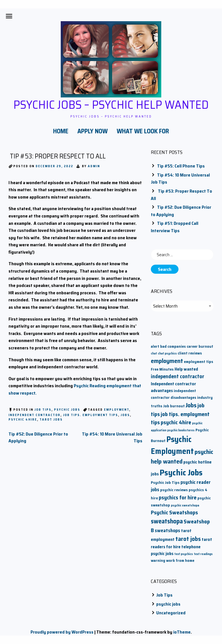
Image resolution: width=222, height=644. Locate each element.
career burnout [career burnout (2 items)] (200, 346)
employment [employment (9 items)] (167, 361)
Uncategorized (171, 613)
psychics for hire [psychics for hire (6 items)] (178, 498)
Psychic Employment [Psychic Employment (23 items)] (172, 445)
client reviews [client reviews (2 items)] (190, 353)
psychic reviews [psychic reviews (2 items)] (174, 490)
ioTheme (182, 632)
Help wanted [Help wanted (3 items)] (186, 369)
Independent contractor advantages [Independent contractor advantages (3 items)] (173, 387)
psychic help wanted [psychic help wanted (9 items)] (182, 457)
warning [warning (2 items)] (158, 561)
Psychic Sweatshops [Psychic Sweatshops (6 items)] (174, 513)
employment (117, 410)
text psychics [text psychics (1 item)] (184, 554)
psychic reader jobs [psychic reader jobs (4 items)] (181, 486)
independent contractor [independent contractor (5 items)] (178, 376)
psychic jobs (67, 410)
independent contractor (34, 415)
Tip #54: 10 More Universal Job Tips (112, 437)
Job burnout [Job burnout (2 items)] (174, 406)
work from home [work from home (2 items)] (180, 561)
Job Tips (43, 410)
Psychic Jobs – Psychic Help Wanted (111, 105)
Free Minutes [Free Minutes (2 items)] (162, 369)
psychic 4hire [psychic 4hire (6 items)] (176, 422)
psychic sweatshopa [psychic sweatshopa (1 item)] (185, 505)
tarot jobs (51, 420)
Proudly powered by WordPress (62, 632)
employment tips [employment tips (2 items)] (199, 362)
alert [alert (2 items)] (155, 346)
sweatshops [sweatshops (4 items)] (167, 531)
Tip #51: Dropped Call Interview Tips (175, 227)
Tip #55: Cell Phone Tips (181, 166)
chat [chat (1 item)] (154, 353)
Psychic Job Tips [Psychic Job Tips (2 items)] (165, 483)
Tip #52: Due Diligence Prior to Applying (38, 437)
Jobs (125, 415)
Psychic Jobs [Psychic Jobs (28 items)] (181, 473)
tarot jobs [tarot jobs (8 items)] (188, 539)
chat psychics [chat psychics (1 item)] (167, 353)
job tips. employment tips (91, 415)
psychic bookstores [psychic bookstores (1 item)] (181, 430)
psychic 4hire (23, 420)
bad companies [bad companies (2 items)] (173, 346)
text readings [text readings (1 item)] (203, 554)
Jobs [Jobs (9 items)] (191, 405)
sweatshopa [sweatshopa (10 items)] (167, 521)
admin (94, 166)
